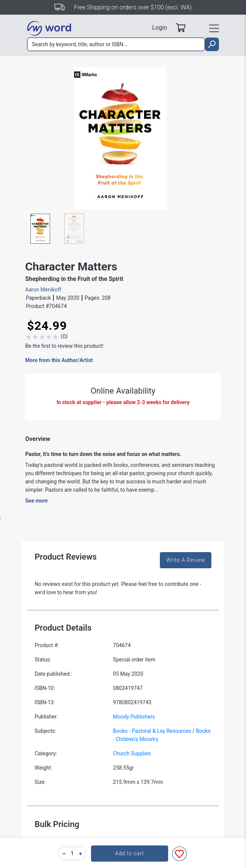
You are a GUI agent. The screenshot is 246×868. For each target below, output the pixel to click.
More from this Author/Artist (59, 360)
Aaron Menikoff (43, 290)
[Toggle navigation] (214, 28)
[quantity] (72, 853)
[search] (212, 44)
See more (36, 501)
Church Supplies (132, 753)
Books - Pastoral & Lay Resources (152, 731)
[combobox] (116, 44)
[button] (63, 853)
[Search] (116, 44)
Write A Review (186, 560)
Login (160, 28)
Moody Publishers (134, 717)
